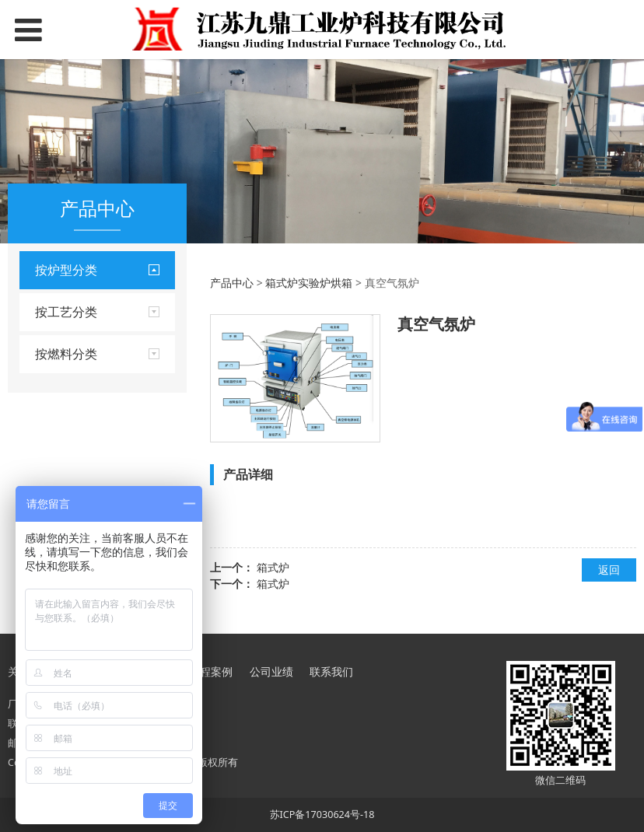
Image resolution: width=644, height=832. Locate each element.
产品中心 (232, 283)
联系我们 (331, 671)
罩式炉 (51, 389)
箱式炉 (273, 567)
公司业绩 (271, 671)
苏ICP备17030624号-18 (322, 815)
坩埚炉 (51, 416)
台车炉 (51, 310)
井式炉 (51, 336)
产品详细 (248, 474)
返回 (609, 570)
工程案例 (211, 671)
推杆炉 (51, 443)
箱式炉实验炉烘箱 (79, 363)
